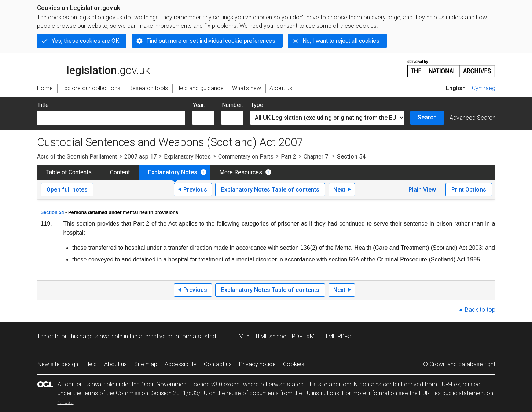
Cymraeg (484, 88)
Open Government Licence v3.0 (182, 384)
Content (120, 172)
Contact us (218, 364)
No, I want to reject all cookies (341, 41)
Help (91, 364)
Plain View (422, 190)
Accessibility (181, 364)
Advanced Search (472, 118)
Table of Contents (69, 172)
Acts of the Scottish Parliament (77, 157)
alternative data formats (170, 336)
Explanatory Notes (187, 157)
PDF (297, 336)
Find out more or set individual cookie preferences (211, 41)
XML (312, 336)
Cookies (294, 364)
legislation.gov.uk (93, 68)
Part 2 (289, 157)
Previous (195, 190)
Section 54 (52, 212)
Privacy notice (257, 364)
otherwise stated (282, 384)
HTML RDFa (336, 336)
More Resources (241, 172)
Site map (146, 364)
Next (339, 190)
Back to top (480, 310)
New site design (58, 364)
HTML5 (241, 336)
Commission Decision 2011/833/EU (162, 393)
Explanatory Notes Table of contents (270, 190)
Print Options (469, 190)
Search (427, 117)
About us (115, 364)
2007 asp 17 (140, 157)
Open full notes (67, 190)
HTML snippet (271, 336)
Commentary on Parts (246, 157)
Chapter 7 (317, 157)
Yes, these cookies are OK (85, 41)
